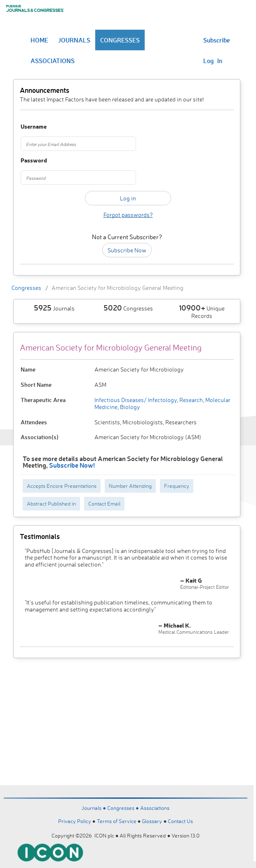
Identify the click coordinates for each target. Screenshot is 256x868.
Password (34, 161)
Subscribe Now (127, 250)
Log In (213, 61)
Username (34, 127)
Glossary (152, 821)
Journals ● (94, 808)
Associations (155, 808)
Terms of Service (117, 821)
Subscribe (217, 40)
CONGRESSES (120, 40)
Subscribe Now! (72, 465)
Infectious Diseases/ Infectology (136, 400)
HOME (39, 40)
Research (190, 400)
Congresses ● (124, 808)
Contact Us (180, 821)
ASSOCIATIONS (53, 61)
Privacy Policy (75, 821)
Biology (129, 407)
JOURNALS (74, 40)
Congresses (26, 288)
